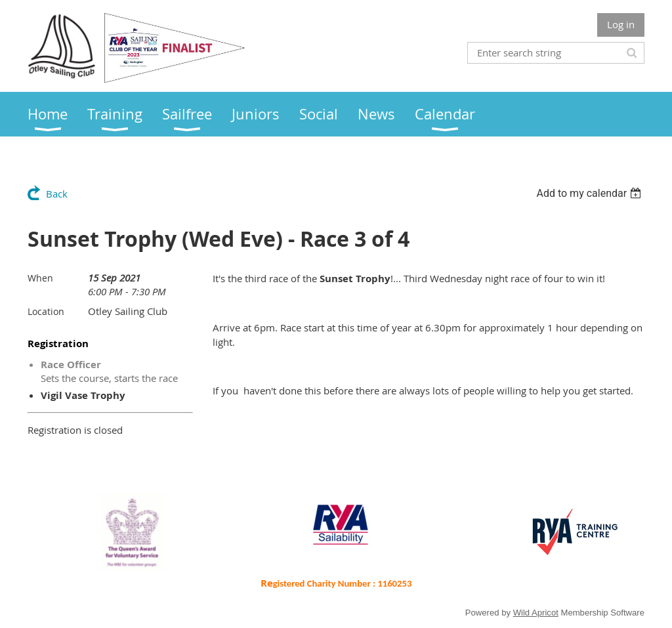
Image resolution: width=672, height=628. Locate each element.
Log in (621, 24)
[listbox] (590, 193)
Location (46, 311)
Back (57, 194)
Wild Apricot (536, 613)
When (40, 278)
